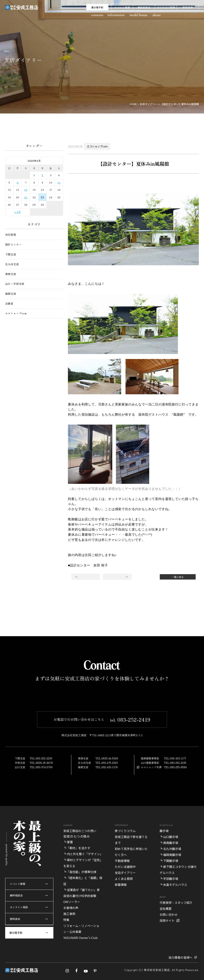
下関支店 (11, 254)
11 (59, 182)
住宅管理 (11, 235)
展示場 (164, 928)
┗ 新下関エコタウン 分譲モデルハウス (178, 967)
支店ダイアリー (125, 970)
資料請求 (188, 7)
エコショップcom (16, 313)
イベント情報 (122, 7)
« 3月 (18, 212)
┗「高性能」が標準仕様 (80, 969)
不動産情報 (122, 958)
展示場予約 (97, 7)
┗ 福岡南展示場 (170, 952)
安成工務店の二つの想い (80, 928)
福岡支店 (11, 294)
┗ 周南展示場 (169, 940)
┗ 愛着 (68, 939)
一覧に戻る (178, 577)
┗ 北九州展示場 (170, 946)
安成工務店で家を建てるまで (131, 937)
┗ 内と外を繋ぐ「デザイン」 (83, 951)
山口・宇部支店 (15, 284)
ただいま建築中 (125, 964)
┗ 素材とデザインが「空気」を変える (83, 960)
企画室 (9, 304)
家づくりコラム (125, 928)
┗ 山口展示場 (169, 934)
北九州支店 (12, 264)
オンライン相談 (166, 7)
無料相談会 (144, 7)
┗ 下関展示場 (169, 958)
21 (26, 197)
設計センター (13, 245)
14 (26, 190)
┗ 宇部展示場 (169, 976)
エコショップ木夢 (151, 826)
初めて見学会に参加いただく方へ (131, 949)
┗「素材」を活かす (77, 945)
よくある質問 (124, 976)
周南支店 (11, 274)
